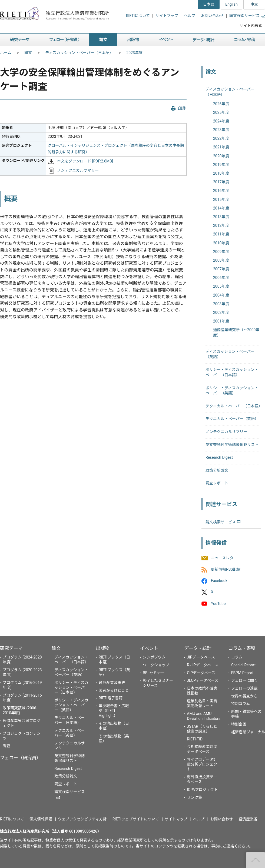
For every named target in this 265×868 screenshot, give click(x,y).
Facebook (219, 581)
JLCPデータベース (203, 680)
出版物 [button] (133, 40)
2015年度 (221, 199)
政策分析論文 (217, 470)
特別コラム (241, 704)
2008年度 (221, 260)
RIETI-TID (195, 739)
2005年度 (221, 286)
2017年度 (221, 182)
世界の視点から (244, 696)
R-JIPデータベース (203, 665)
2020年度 (221, 156)
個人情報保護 (41, 819)
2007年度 (221, 269)
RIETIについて (138, 16)
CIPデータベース (201, 673)
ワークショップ (156, 665)
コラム (237, 657)
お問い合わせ (212, 16)
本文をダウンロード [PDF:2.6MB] (85, 161)
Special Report (243, 665)
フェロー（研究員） (20, 758)
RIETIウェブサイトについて (136, 819)
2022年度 (221, 138)
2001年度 (221, 321)
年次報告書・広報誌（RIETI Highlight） (114, 711)
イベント (149, 648)
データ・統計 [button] (204, 40)
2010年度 (221, 243)
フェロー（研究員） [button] (64, 40)
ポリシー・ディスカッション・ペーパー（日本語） (71, 687)
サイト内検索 (251, 26)
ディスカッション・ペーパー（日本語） (79, 53)
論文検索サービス (247, 16)
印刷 (182, 109)
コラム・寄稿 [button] (245, 40)
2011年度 (221, 234)
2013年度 (221, 217)
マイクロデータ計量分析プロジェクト (202, 764)
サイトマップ (167, 16)
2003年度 (221, 304)
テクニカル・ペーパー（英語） (232, 419)
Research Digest (219, 457)
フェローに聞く (244, 680)
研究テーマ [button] (20, 40)
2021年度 (221, 147)
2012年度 (221, 225)
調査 (6, 746)
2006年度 (221, 278)
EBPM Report (242, 673)
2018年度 (221, 173)
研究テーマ (11, 648)
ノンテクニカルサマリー (78, 170)
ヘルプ (190, 16)
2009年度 (221, 252)
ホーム (6, 53)
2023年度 (134, 53)
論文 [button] (103, 40)
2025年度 (221, 112)
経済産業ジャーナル (248, 732)
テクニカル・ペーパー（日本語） (234, 406)
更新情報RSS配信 (226, 569)
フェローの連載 (244, 688)
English (231, 4)
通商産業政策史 (112, 683)
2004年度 (221, 295)
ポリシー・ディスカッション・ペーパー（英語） (71, 705)
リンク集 (194, 797)
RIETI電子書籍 (111, 698)
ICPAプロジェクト (202, 790)
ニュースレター (224, 558)
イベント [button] (166, 40)
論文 (28, 53)
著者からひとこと (114, 690)
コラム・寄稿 (242, 648)
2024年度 (221, 121)
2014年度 (221, 208)
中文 (254, 4)
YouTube (218, 604)
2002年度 (221, 312)
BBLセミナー (154, 673)
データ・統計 (198, 648)
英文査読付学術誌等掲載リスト (232, 445)
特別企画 (239, 724)
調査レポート (217, 483)
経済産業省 (248, 819)
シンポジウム (154, 657)
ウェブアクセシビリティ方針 (82, 819)
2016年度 (221, 191)
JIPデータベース (201, 657)
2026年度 (221, 104)
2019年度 (221, 165)
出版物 (103, 648)
